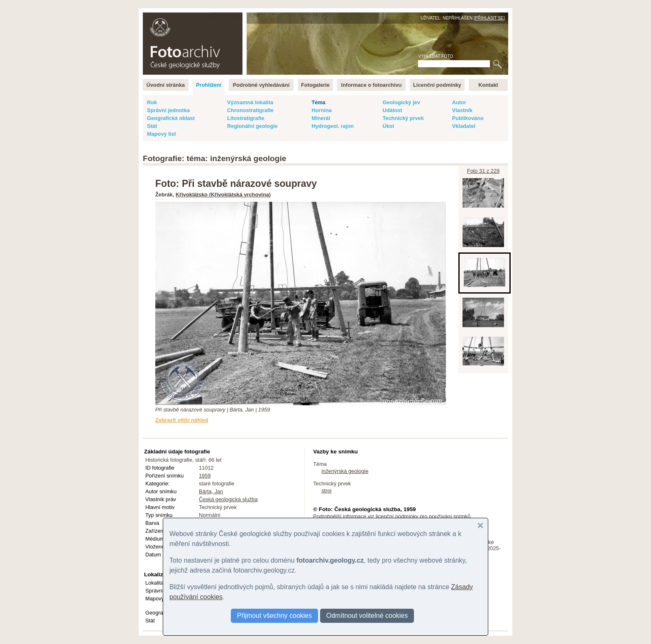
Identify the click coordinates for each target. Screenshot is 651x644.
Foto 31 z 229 (483, 171)
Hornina (321, 110)
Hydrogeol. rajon (333, 126)
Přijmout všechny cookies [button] (275, 616)
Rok (152, 102)
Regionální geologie (252, 126)
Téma (318, 102)
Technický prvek (403, 118)
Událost (392, 110)
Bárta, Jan (211, 491)
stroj (326, 491)
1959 (205, 476)
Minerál (321, 118)
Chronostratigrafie (250, 110)
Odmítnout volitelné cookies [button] (367, 616)
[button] (480, 526)
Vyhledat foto (436, 56)
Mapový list (162, 134)
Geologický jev (401, 102)
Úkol (388, 126)
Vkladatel (464, 126)
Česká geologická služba (228, 499)
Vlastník (462, 110)
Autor (459, 102)
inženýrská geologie (345, 471)
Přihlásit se (489, 18)
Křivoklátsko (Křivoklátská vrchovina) (223, 195)
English (232, 17)
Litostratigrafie (246, 118)
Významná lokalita (250, 102)
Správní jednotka (168, 110)
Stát (152, 126)
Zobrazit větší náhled (182, 420)
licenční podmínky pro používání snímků (423, 516)
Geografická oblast (171, 118)
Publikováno (468, 118)
